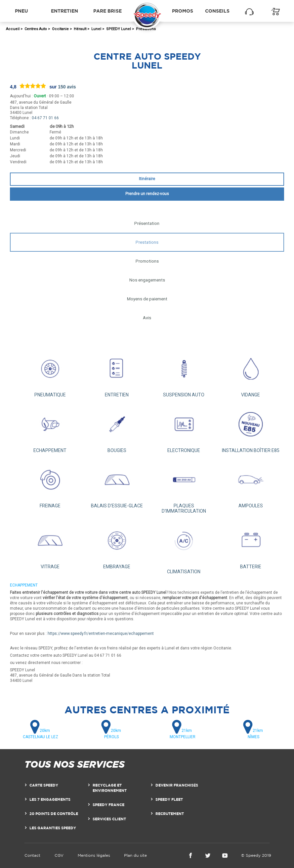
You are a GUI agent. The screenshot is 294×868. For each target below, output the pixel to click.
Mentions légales (94, 855)
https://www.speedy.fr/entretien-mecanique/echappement (101, 634)
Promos (183, 11)
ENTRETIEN (117, 373)
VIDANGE (251, 373)
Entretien (64, 11)
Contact (32, 855)
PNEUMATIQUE (50, 373)
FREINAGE (50, 484)
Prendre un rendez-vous (147, 194)
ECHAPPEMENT (50, 429)
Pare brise (107, 11)
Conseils (217, 11)
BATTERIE (251, 545)
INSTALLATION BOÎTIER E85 (251, 429)
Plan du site (135, 855)
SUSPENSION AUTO (184, 373)
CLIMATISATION (184, 547)
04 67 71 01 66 (45, 118)
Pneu (21, 11)
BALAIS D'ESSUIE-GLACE (117, 484)
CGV (59, 855)
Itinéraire (147, 179)
